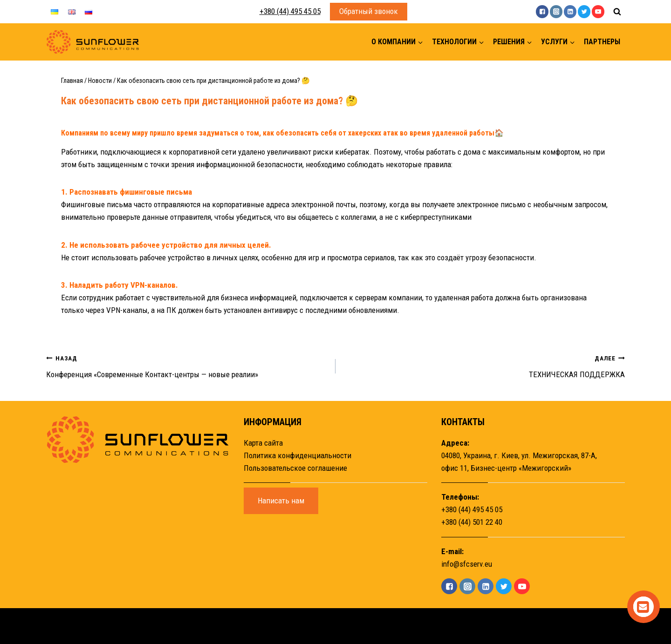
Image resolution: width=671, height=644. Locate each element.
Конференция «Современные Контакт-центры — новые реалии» (187, 365)
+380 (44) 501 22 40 (472, 522)
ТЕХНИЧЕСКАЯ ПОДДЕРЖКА (484, 365)
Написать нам (281, 501)
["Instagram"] (556, 11)
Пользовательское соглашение (295, 468)
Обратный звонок (369, 11)
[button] (420, 42)
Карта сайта (263, 443)
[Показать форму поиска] (617, 12)
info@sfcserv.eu (467, 564)
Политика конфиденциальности (298, 455)
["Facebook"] (542, 11)
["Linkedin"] (570, 11)
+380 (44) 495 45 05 (290, 11)
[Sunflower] (93, 42)
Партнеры (602, 42)
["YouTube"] (598, 11)
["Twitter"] (584, 11)
